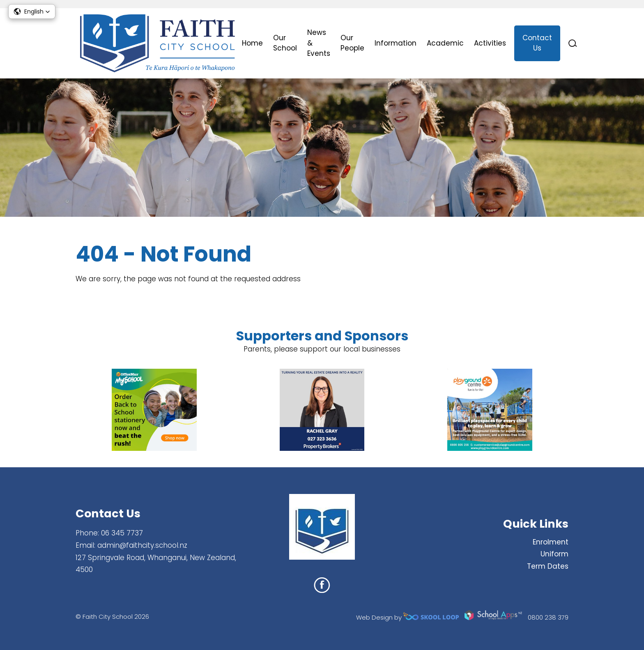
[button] (32, 11)
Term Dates (548, 566)
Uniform (554, 554)
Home (252, 43)
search (573, 43)
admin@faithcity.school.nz (142, 545)
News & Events (319, 43)
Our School (285, 43)
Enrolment (551, 542)
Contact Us (537, 43)
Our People (352, 43)
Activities (490, 43)
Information (396, 43)
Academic (445, 43)
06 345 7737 (122, 533)
